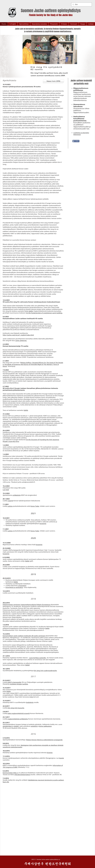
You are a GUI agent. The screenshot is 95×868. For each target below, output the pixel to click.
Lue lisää (6, 490)
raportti (10, 501)
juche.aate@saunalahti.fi (26, 482)
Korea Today (35, 506)
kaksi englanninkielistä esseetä (19, 713)
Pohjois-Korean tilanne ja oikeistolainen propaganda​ (44, 740)
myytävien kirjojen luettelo (19, 684)
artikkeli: (25, 780)
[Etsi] (81, 4)
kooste (62, 758)
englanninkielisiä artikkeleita (18, 719)
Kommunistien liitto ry (10, 773)
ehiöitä (16, 726)
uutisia (10, 506)
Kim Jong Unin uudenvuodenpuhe (45, 671)
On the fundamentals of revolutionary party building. (44, 313)
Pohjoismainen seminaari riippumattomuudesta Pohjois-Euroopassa (27, 605)
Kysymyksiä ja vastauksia (14, 587)
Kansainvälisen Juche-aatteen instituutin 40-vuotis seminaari (24, 636)
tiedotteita (30, 702)
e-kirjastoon (22, 586)
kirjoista (50, 753)
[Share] (76, 141)
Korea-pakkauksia (45, 726)
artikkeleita (17, 495)
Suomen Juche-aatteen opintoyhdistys (51, 11)
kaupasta (43, 524)
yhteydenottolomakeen (22, 775)
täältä (31, 311)
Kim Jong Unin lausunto (16, 708)
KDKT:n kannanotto (15, 682)
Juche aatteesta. (21, 341)
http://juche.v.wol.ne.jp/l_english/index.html (18, 335)
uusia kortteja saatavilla (37, 658)
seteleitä (34, 726)
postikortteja (7, 726)
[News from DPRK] (53, 81)
